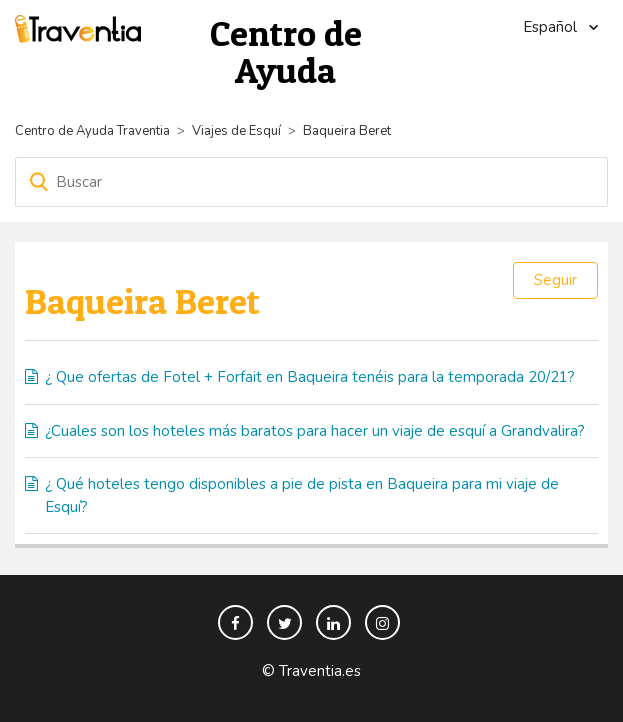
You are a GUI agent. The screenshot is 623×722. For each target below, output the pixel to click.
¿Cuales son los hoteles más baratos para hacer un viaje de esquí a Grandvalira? (315, 431)
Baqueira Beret (347, 131)
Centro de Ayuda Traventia (92, 131)
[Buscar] (311, 182)
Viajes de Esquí (236, 131)
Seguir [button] (555, 280)
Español (552, 27)
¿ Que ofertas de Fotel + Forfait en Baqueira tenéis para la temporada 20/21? (310, 377)
